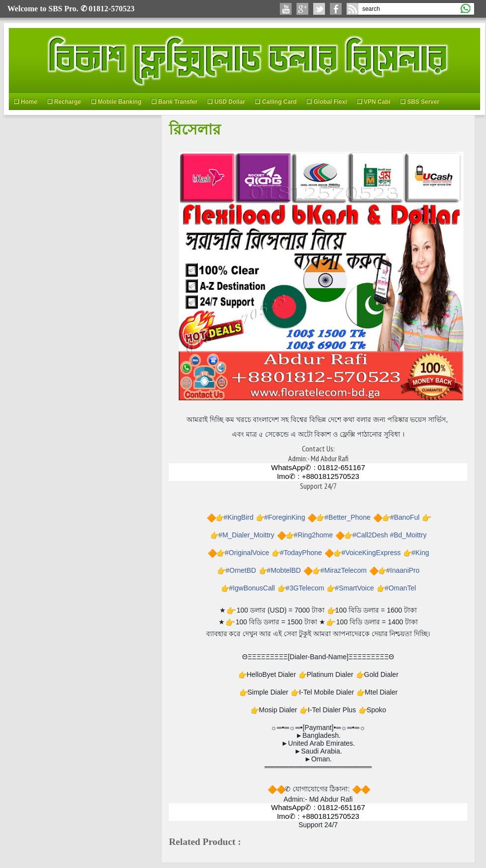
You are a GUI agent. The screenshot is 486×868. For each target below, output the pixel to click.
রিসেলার (195, 129)
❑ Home (26, 102)
